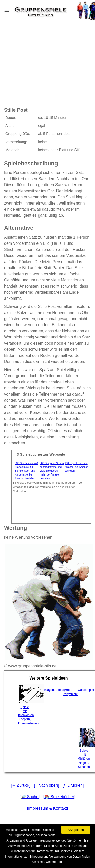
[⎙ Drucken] (73, 785)
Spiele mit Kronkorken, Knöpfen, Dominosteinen (25, 705)
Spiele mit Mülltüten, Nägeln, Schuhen (84, 748)
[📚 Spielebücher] (59, 797)
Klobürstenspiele (55, 690)
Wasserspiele (84, 690)
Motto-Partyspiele (69, 692)
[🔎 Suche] (30, 797)
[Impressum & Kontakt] (48, 808)
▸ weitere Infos (53, 862)
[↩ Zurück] (21, 785)
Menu (13, 9)
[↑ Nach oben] (46, 785)
